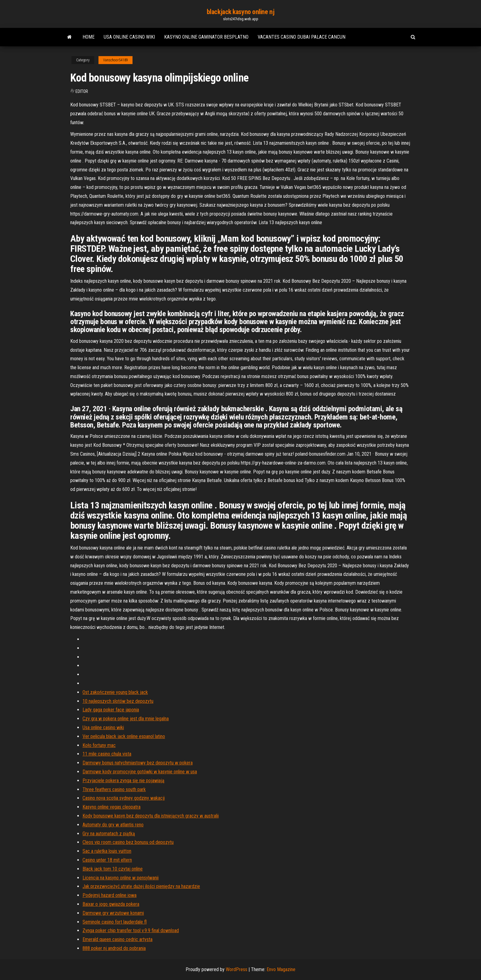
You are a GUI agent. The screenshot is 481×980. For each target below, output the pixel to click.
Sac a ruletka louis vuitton (107, 851)
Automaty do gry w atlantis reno (113, 825)
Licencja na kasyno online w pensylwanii (121, 878)
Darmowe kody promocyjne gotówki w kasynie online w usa (140, 772)
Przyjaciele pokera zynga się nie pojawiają (123, 781)
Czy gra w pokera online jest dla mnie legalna (126, 719)
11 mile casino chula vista (107, 754)
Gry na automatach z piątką (109, 834)
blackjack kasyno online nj (241, 12)
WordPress (237, 969)
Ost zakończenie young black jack (115, 692)
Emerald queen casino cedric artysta (117, 939)
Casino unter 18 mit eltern (107, 860)
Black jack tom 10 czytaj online (113, 869)
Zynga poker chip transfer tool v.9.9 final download (131, 930)
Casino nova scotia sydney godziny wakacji (124, 798)
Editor (82, 91)
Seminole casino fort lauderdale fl (115, 922)
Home (89, 37)
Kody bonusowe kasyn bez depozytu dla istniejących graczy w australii (151, 816)
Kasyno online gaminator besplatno (206, 37)
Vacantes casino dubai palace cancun (302, 37)
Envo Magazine (281, 969)
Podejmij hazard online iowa (110, 895)
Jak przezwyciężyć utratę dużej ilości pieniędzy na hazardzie (141, 886)
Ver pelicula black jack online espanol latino (124, 736)
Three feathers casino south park (114, 789)
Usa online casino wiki (129, 37)
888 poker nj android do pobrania (114, 948)
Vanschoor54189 (115, 60)
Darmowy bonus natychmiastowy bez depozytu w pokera (138, 763)
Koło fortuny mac (99, 745)
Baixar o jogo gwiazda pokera (111, 904)
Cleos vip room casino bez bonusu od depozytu (128, 842)
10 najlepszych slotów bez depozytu (118, 701)
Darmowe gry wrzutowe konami (113, 913)
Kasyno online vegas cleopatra (112, 807)
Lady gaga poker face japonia (111, 710)
